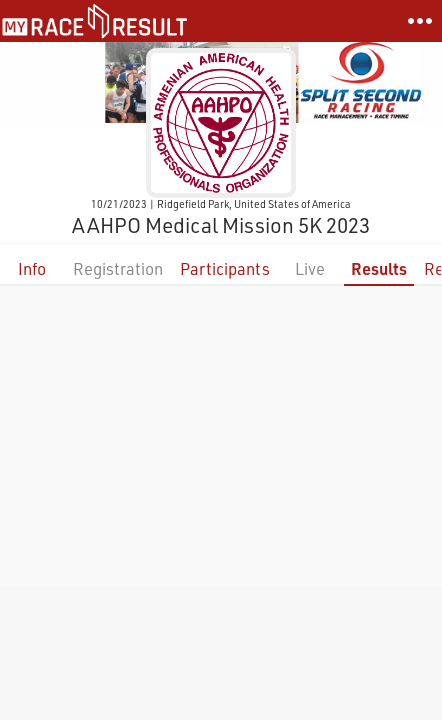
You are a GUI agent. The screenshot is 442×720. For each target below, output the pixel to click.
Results (379, 268)
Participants (225, 268)
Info (32, 268)
